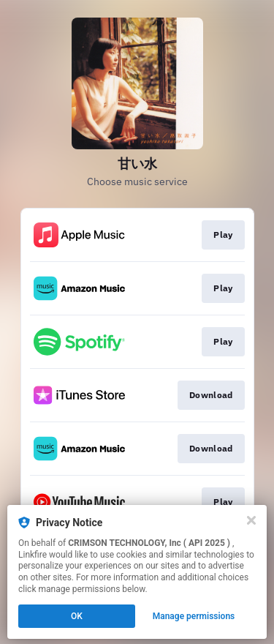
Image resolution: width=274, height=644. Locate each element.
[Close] (251, 520)
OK (77, 616)
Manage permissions (194, 616)
